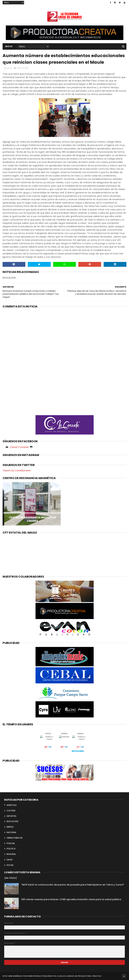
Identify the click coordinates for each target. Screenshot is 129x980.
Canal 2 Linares (19, 447)
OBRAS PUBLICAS (15, 838)
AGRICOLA (12, 805)
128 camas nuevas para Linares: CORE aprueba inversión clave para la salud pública (71, 899)
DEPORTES (11, 816)
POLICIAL (11, 843)
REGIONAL (11, 854)
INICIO (9, 46)
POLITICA (11, 849)
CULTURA (11, 811)
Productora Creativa (90, 976)
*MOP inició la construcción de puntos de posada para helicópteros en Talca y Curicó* (73, 885)
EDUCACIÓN (23, 68)
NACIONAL (11, 832)
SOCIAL (10, 865)
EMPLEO (10, 827)
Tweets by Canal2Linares (17, 470)
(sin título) (10, 878)
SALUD (10, 860)
